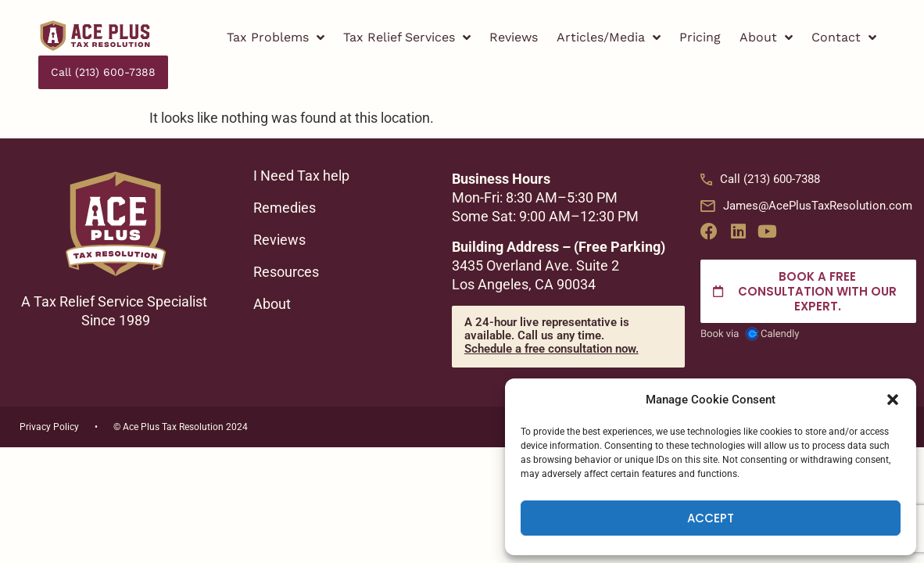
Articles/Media (609, 38)
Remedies (286, 174)
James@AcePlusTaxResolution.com (806, 172)
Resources (288, 238)
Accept (711, 518)
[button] (893, 400)
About (766, 38)
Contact (844, 38)
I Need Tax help (303, 142)
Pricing (700, 37)
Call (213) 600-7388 (760, 145)
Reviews (514, 37)
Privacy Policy (49, 393)
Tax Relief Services (407, 38)
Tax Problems (276, 38)
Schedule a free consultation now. (552, 315)
